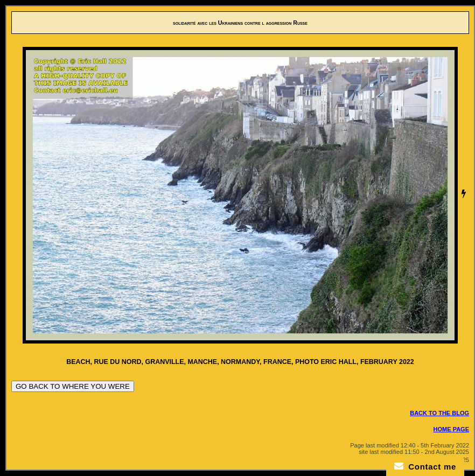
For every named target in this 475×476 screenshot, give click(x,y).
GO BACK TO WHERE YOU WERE (73, 386)
